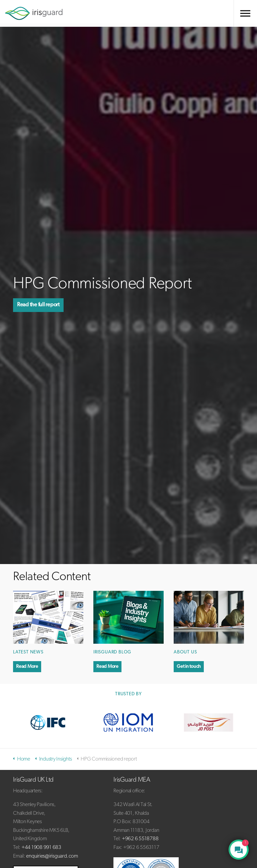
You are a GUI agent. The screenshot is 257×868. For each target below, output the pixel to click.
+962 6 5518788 (140, 839)
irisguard (34, 13)
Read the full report (41, 305)
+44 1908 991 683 (41, 848)
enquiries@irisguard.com (52, 856)
